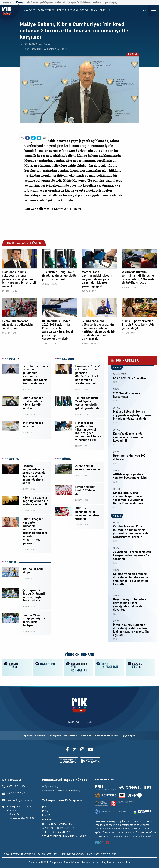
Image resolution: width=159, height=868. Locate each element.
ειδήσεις (18, 3)
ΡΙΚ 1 (45, 807)
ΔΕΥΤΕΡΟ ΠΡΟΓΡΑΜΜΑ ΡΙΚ (58, 828)
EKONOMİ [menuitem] (73, 10)
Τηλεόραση (55, 736)
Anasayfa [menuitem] (30, 10)
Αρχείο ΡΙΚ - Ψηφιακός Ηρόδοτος (61, 791)
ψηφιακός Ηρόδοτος (79, 3)
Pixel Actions (114, 863)
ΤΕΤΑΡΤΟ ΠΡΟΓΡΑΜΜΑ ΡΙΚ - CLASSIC (64, 837)
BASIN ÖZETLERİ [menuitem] (46, 10)
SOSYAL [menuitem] (84, 10)
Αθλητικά (86, 736)
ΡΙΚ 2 (45, 811)
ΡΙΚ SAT (47, 820)
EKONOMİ (133, 55)
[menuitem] (109, 11)
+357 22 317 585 (16, 793)
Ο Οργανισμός (50, 787)
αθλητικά (60, 3)
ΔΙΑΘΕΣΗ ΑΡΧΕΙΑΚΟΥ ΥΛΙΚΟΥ (72, 854)
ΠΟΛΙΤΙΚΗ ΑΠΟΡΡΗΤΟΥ (48, 854)
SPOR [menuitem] (103, 10)
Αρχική (28, 736)
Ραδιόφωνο (71, 736)
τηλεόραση (32, 3)
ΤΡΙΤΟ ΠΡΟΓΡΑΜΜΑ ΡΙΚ (56, 832)
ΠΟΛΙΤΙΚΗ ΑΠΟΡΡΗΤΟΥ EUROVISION (102, 854)
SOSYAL (14, 459)
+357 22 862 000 (16, 787)
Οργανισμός (129, 736)
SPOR (13, 562)
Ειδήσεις (40, 736)
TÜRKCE (88, 722)
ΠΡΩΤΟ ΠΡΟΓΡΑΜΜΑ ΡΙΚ (57, 824)
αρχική (7, 3)
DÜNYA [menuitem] (94, 10)
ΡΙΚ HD (46, 816)
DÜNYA (67, 459)
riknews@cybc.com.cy (20, 800)
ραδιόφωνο (46, 3)
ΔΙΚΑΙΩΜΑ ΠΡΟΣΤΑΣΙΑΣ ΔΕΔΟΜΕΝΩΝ (19, 854)
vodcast (97, 3)
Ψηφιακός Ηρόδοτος (107, 736)
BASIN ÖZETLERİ (121, 374)
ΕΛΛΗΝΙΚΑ (72, 722)
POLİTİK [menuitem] (62, 10)
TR (144, 11)
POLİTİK (14, 359)
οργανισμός (110, 3)
